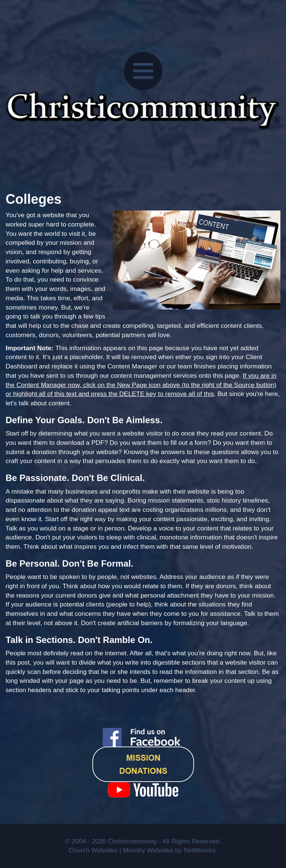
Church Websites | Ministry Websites (122, 850)
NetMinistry (199, 850)
